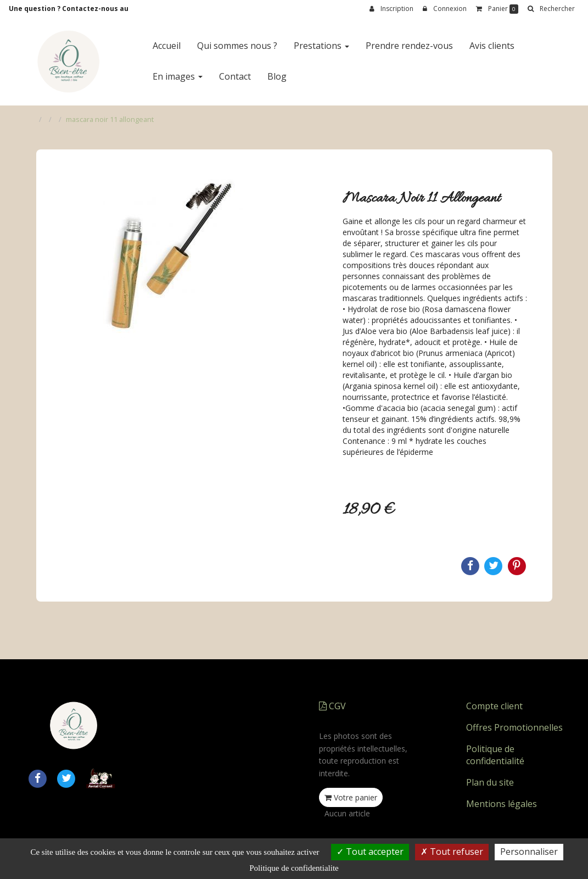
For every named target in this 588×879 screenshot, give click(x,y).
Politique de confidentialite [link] (294, 868)
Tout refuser (452, 852)
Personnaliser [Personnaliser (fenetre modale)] (529, 852)
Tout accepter (370, 852)
